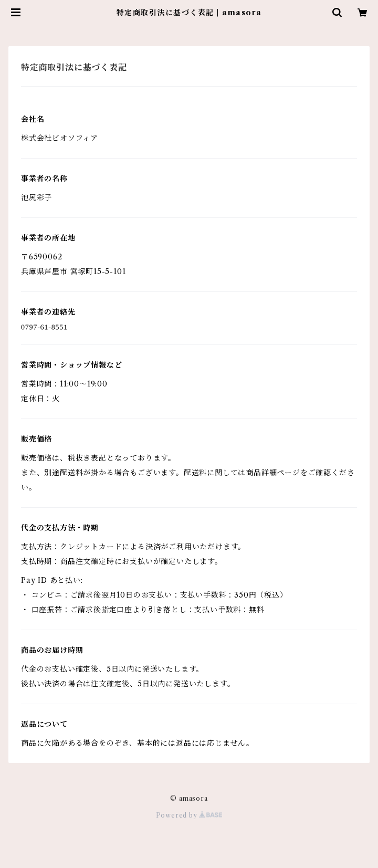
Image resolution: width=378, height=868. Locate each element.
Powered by (189, 815)
